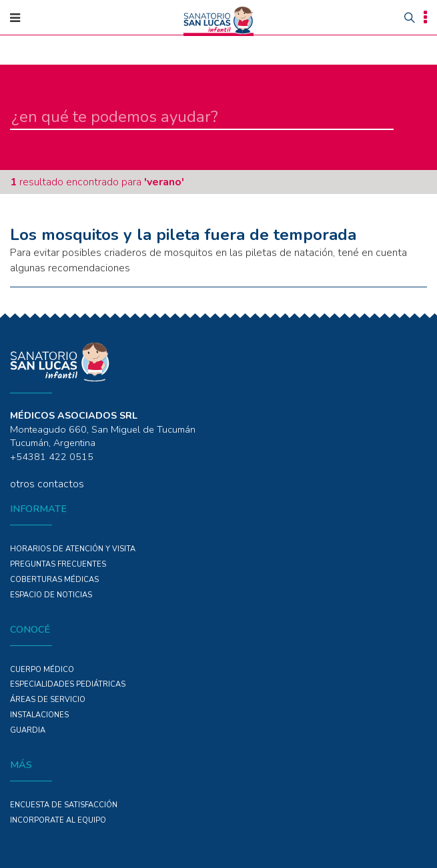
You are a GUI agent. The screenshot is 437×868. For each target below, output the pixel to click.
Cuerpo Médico (42, 670)
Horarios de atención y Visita (73, 549)
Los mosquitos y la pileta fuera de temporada (183, 235)
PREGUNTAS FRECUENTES (58, 564)
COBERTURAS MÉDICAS (54, 580)
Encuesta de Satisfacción (64, 805)
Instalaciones (39, 715)
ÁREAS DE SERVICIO (48, 700)
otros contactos (47, 484)
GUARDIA (28, 730)
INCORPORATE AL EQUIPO (58, 820)
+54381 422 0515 (52, 457)
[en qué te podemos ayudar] (202, 117)
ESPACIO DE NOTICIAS (51, 595)
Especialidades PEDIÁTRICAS (68, 684)
